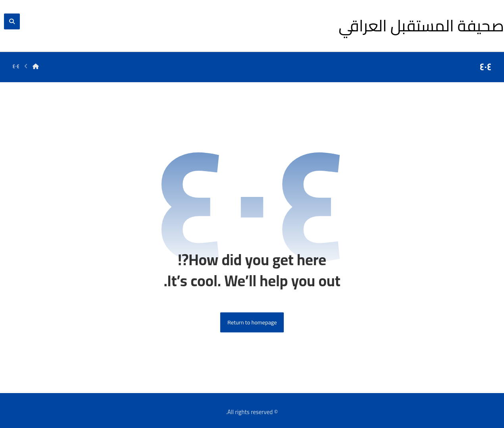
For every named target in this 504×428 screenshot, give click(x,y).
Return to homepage (252, 323)
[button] (12, 21)
